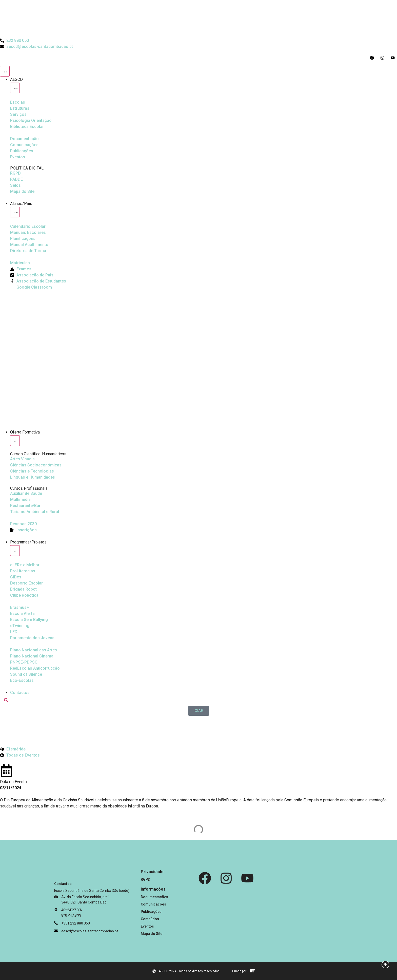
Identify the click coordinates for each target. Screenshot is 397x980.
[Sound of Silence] (26, 674)
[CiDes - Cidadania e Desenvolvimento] (16, 577)
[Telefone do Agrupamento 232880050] (14, 41)
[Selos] (15, 185)
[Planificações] (23, 239)
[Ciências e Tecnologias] (32, 471)
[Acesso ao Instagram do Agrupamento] (383, 58)
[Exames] (21, 269)
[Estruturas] (20, 108)
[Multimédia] (20, 500)
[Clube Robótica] (26, 583)
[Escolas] (18, 102)
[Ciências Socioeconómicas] (36, 465)
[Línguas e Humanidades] (33, 477)
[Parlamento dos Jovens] (14, 632)
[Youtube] (247, 878)
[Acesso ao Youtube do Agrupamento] (394, 58)
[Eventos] (18, 157)
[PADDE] (16, 179)
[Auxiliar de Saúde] (26, 494)
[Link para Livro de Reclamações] (278, 906)
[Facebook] (205, 878)
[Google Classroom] (31, 287)
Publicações (151, 912)
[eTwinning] (20, 626)
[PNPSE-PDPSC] (24, 662)
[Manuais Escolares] (28, 233)
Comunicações (153, 904)
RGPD (145, 879)
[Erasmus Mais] (20, 608)
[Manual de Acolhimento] (29, 245)
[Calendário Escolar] (28, 227)
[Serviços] (18, 115)
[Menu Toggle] (5, 71)
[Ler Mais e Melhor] (25, 565)
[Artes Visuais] (22, 459)
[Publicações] (22, 151)
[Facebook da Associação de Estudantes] (38, 281)
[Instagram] (226, 878)
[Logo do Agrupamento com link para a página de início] (198, 19)
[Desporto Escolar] (23, 571)
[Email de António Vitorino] (252, 971)
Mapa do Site (152, 934)
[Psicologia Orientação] (31, 121)
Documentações (154, 897)
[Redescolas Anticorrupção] (35, 668)
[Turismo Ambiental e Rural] (25, 506)
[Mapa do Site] (22, 192)
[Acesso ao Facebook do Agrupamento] (373, 58)
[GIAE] (199, 711)
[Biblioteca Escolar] (27, 127)
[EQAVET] (23, 524)
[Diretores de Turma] (28, 251)
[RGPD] (15, 173)
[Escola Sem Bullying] (22, 614)
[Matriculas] (20, 263)
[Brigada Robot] (23, 589)
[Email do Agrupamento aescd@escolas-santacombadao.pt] (36, 47)
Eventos (147, 926)
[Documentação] (24, 139)
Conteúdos (150, 919)
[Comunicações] (24, 145)
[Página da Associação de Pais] (32, 275)
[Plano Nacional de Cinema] (34, 650)
